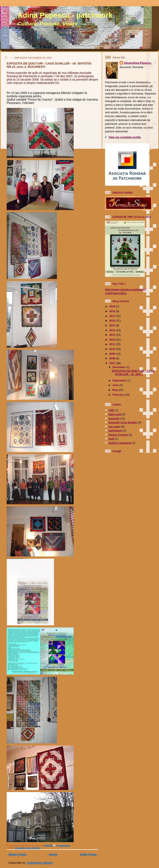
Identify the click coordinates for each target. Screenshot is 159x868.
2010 (113, 349)
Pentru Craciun (118, 435)
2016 (113, 321)
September (120, 380)
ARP (111, 410)
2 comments (63, 845)
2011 (113, 344)
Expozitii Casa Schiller (28, 848)
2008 (113, 358)
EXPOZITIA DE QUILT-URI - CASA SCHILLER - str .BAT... (133, 372)
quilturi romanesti (120, 443)
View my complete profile (125, 137)
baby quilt (115, 414)
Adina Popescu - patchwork (65, 15)
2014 (113, 330)
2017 (113, 316)
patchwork (115, 431)
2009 (113, 354)
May (115, 390)
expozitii (114, 418)
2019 (113, 306)
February (119, 395)
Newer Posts (17, 854)
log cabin (114, 427)
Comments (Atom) (40, 863)
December (119, 367)
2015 (113, 325)
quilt (111, 439)
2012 (113, 340)
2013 (113, 335)
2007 (113, 363)
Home (53, 854)
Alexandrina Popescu (138, 63)
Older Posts (88, 854)
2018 (113, 311)
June (116, 385)
